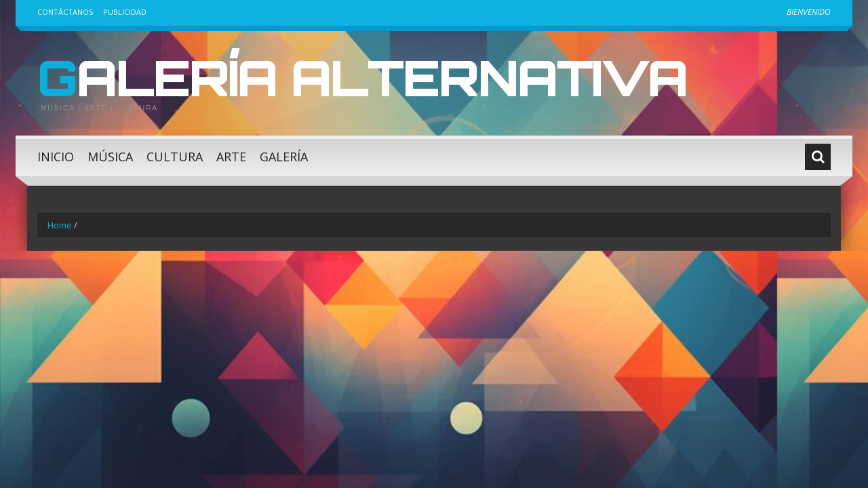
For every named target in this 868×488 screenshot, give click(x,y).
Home (60, 225)
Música (110, 157)
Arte (231, 157)
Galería (284, 157)
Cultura (175, 157)
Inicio (56, 157)
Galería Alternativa (362, 77)
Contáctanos (65, 12)
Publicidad (125, 12)
